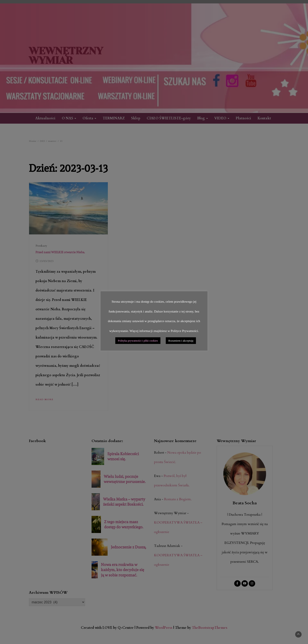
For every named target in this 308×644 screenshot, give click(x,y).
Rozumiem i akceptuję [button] (181, 341)
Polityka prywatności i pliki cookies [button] (138, 341)
